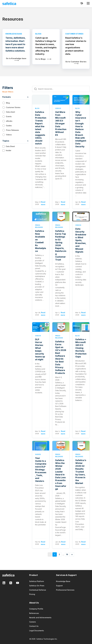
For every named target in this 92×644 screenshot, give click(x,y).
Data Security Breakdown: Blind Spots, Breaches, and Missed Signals (81, 240)
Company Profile (36, 609)
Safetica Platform (37, 581)
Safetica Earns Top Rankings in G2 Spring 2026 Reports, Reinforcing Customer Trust (61, 245)
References (34, 613)
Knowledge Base (63, 581)
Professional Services (65, 590)
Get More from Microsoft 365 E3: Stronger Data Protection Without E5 (61, 124)
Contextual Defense (38, 590)
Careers (33, 622)
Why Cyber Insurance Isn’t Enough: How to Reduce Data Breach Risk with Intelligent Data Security (81, 129)
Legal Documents (37, 631)
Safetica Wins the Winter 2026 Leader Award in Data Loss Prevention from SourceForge (61, 475)
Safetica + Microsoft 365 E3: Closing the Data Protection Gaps (81, 348)
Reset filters (8, 92)
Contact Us (34, 626)
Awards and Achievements (40, 618)
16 (67, 554)
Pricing (32, 594)
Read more (43, 203)
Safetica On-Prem (37, 586)
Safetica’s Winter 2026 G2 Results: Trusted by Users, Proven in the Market (81, 472)
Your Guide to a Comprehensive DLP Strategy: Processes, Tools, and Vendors (41, 470)
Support (59, 586)
